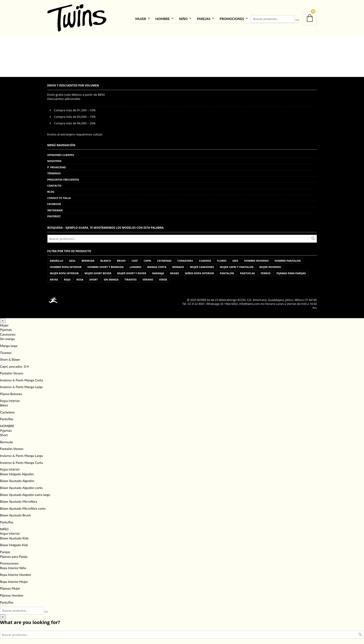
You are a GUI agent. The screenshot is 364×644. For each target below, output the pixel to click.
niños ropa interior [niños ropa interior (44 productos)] (199, 272)
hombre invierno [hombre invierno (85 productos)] (256, 259)
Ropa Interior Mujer (14, 580)
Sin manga (7, 337)
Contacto (54, 184)
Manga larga (9, 344)
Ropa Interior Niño (13, 566)
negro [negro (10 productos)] (175, 272)
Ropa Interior (10, 399)
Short (4, 433)
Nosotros (54, 159)
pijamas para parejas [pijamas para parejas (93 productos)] (291, 272)
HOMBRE (163, 18)
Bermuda (7, 440)
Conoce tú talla (59, 196)
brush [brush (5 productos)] (121, 259)
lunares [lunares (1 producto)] (136, 265)
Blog (51, 190)
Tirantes (6, 351)
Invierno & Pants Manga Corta (21, 378)
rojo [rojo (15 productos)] (67, 278)
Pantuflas (7, 417)
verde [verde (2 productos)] (163, 278)
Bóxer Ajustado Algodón (17, 479)
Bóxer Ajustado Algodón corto (21, 486)
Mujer (141, 18)
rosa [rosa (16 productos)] (80, 278)
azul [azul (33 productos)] (73, 259)
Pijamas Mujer (10, 587)
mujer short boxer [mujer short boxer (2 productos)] (98, 272)
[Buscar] (297, 19)
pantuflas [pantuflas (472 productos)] (247, 272)
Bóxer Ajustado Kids (14, 536)
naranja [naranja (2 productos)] (158, 272)
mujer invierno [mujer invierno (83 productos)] (270, 265)
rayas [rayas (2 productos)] (54, 278)
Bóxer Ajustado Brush (15, 514)
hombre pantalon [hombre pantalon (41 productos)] (288, 259)
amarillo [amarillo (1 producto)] (57, 259)
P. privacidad (57, 165)
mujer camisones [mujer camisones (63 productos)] (202, 265)
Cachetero (7, 410)
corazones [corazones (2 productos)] (185, 259)
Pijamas (6, 328)
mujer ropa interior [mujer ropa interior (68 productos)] (64, 272)
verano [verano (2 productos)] (148, 278)
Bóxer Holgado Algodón (17, 472)
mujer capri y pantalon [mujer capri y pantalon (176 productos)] (237, 265)
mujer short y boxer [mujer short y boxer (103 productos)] (132, 272)
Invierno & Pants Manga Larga (21, 385)
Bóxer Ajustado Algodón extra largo (25, 493)
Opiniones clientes (61, 153)
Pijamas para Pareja (14, 555)
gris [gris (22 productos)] (235, 259)
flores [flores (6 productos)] (222, 259)
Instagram (55, 208)
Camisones (8, 332)
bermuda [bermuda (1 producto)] (88, 259)
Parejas (203, 18)
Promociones (232, 18)
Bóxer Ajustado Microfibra (19, 500)
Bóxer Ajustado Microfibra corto (23, 507)
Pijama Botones (11, 392)
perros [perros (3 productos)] (266, 272)
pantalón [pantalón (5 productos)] (227, 272)
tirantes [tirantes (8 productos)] (131, 278)
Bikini (4, 404)
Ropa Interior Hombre (15, 573)
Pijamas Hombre (12, 594)
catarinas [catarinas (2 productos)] (164, 259)
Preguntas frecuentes (63, 178)
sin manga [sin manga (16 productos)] (111, 278)
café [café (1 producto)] (135, 259)
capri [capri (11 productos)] (147, 259)
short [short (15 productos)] (93, 278)
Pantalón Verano (12, 372)
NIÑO (183, 18)
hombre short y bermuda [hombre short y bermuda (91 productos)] (106, 265)
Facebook (54, 202)
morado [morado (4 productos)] (178, 265)
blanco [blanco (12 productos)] (106, 259)
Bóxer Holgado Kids (14, 543)
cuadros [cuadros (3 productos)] (205, 259)
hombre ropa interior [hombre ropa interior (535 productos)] (66, 265)
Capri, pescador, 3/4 (14, 365)
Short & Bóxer (10, 358)
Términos (54, 172)
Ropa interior (10, 468)
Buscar (313, 237)
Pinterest (54, 214)
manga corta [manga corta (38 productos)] (157, 265)
